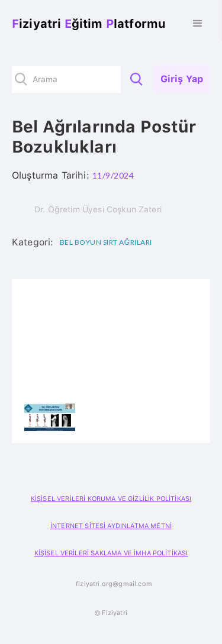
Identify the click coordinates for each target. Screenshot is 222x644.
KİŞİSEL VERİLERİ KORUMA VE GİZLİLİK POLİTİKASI (111, 499)
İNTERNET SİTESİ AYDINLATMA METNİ (111, 526)
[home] (86, 24)
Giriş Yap (182, 79)
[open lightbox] (50, 417)
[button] (198, 24)
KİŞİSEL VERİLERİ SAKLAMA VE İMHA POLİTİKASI (111, 553)
